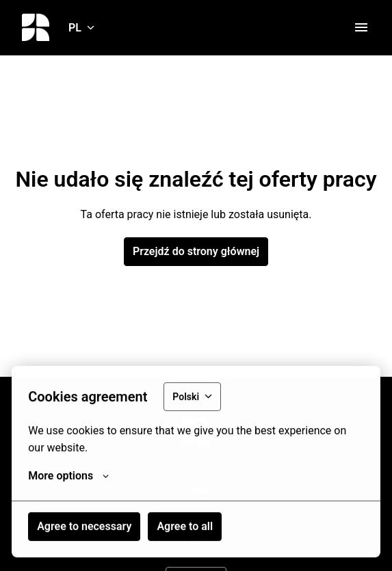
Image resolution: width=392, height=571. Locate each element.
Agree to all (185, 528)
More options (68, 477)
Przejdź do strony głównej (196, 251)
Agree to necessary (84, 528)
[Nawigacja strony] (361, 27)
